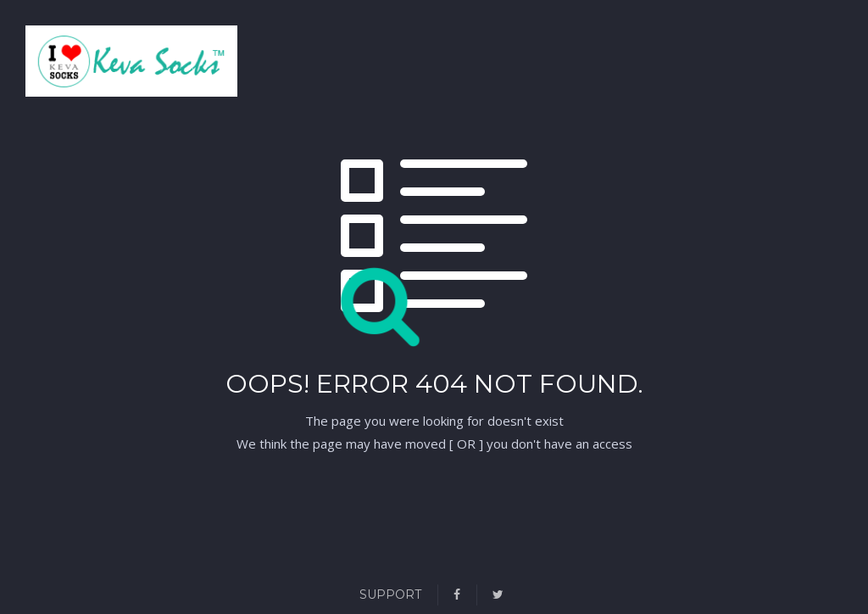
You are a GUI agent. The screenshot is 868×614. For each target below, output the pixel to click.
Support (390, 594)
